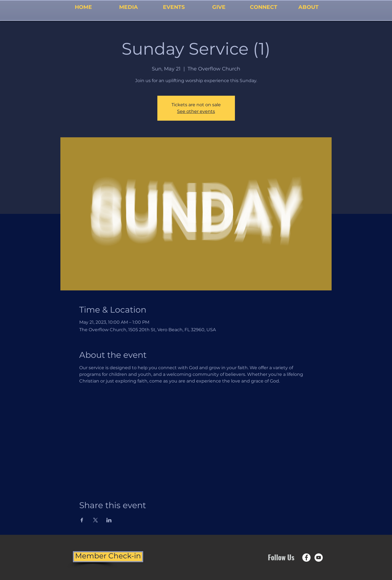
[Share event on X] (95, 520)
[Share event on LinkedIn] (109, 520)
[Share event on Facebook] (82, 520)
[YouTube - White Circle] (319, 558)
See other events (196, 111)
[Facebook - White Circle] (306, 558)
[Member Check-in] (108, 557)
